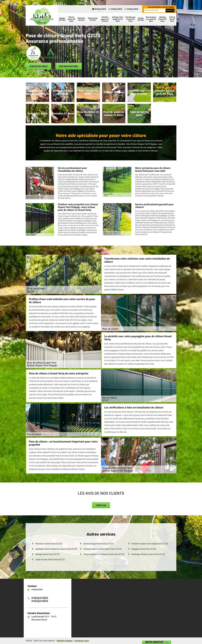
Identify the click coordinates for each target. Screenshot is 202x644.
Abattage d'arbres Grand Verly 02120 (148, 554)
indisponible (99, 9)
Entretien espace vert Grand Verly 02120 (150, 544)
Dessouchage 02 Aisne (93, 19)
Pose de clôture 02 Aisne (71, 19)
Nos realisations (69, 66)
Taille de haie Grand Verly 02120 (50, 560)
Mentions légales (65, 641)
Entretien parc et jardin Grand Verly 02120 (102, 549)
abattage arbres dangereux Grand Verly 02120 (56, 549)
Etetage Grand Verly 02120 (47, 554)
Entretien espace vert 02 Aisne (105, 19)
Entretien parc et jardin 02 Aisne (131, 19)
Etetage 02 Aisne (141, 19)
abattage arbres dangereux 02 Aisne (118, 19)
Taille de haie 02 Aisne (172, 19)
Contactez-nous (39, 66)
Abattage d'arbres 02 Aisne (162, 19)
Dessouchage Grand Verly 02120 (98, 544)
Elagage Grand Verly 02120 (144, 549)
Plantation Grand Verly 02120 (49, 544)
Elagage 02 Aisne (62, 19)
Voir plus (101, 505)
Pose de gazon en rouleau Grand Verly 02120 (104, 554)
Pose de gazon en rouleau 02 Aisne (151, 19)
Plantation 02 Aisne (81, 19)
